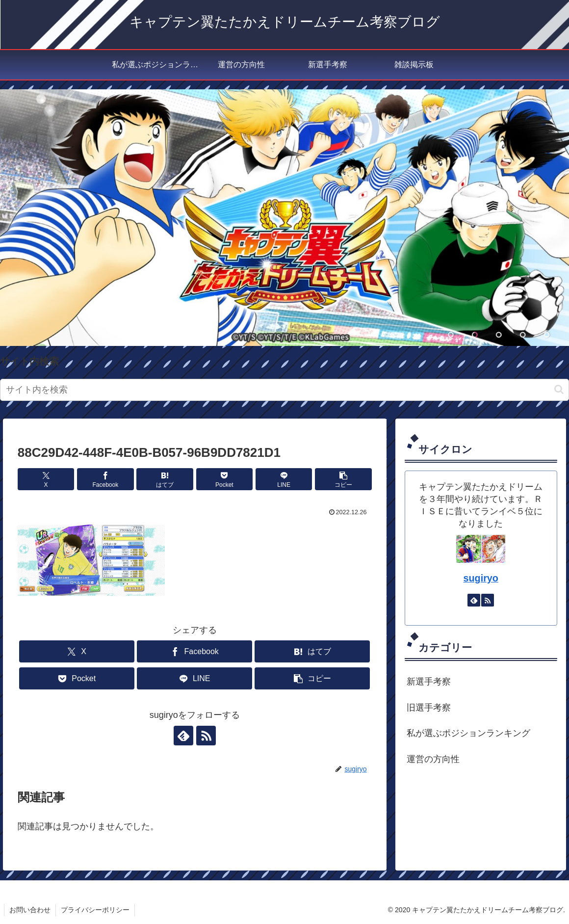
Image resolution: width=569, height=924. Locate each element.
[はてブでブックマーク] (165, 479)
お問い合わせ (30, 910)
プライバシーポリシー (95, 910)
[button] (559, 389)
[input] (284, 390)
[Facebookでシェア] (105, 479)
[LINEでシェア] (284, 479)
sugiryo (480, 578)
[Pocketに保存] (224, 479)
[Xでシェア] (46, 479)
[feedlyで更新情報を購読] (183, 736)
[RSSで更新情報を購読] (206, 736)
